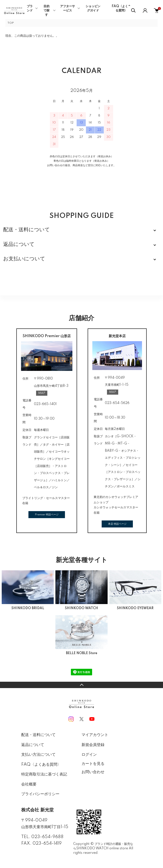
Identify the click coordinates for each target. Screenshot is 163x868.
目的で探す (46, 11)
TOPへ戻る (81, 685)
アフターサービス (67, 8)
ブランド (30, 8)
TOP (11, 23)
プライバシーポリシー (40, 794)
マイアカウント (95, 735)
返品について (33, 745)
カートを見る (93, 764)
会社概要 (29, 784)
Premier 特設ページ (47, 515)
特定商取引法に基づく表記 (44, 774)
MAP (42, 393)
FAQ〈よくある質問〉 (121, 8)
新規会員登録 (93, 745)
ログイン (89, 755)
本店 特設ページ (117, 524)
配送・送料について (38, 735)
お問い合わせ (93, 772)
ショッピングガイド (93, 8)
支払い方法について (38, 755)
